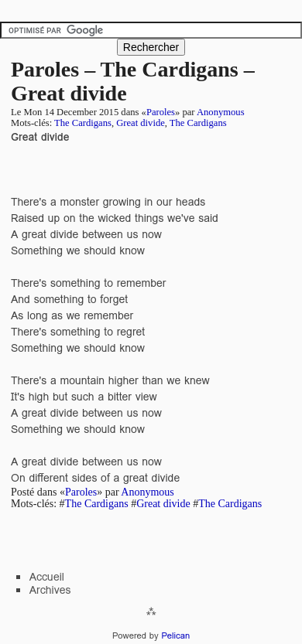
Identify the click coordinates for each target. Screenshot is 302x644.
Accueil (47, 577)
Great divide (141, 123)
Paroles (161, 112)
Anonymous (221, 112)
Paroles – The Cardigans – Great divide (133, 81)
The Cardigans (83, 123)
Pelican (175, 635)
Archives (50, 590)
